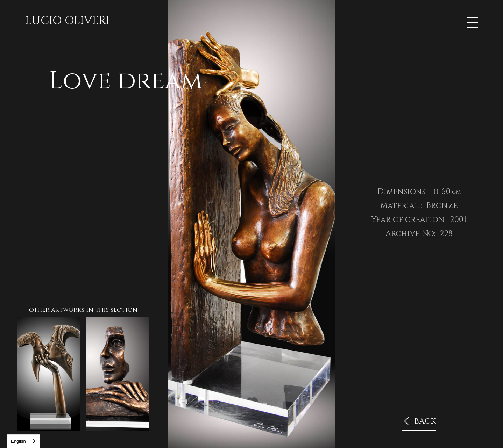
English (18, 441)
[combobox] (24, 441)
